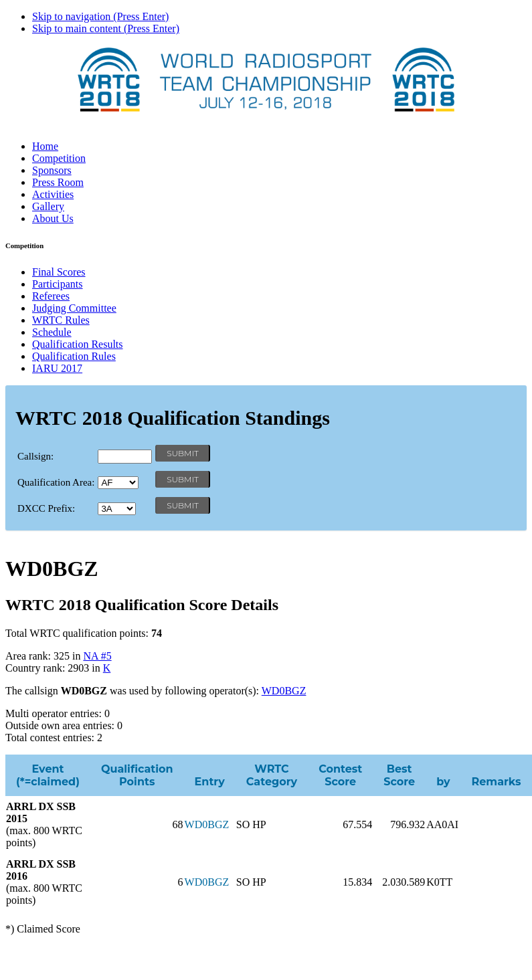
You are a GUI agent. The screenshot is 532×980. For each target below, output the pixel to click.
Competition (59, 158)
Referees (51, 296)
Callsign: (35, 456)
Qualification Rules (74, 356)
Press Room (58, 182)
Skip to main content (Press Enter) (106, 28)
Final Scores (59, 272)
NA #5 (97, 656)
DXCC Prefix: (46, 508)
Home (45, 146)
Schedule (52, 332)
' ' (118, 483)
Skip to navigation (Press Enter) (100, 16)
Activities (53, 194)
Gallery (48, 206)
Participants (58, 284)
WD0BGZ (284, 691)
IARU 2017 (57, 368)
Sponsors (52, 170)
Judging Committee (74, 308)
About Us (53, 218)
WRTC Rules (61, 320)
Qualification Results (78, 344)
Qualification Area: (56, 482)
